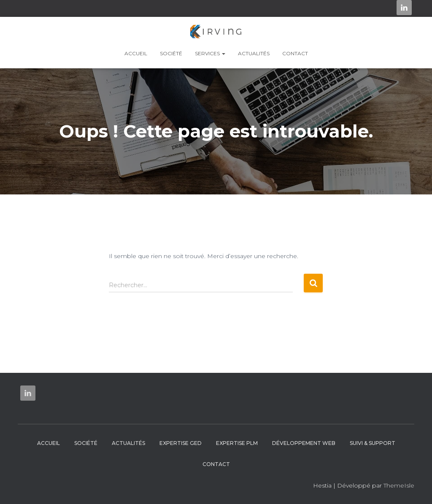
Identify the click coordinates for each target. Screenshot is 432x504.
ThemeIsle (399, 485)
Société (171, 53)
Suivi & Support (373, 443)
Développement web (304, 443)
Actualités (254, 53)
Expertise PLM (237, 443)
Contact (295, 53)
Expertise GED (181, 443)
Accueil (136, 53)
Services (210, 53)
